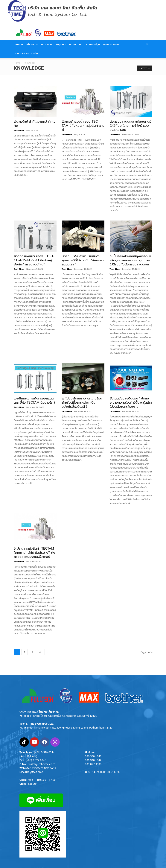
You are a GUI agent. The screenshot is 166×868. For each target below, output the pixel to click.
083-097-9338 (93, 764)
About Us (32, 44)
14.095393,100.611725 (106, 772)
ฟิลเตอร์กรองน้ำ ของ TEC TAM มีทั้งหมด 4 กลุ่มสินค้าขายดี (83, 126)
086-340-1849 (93, 760)
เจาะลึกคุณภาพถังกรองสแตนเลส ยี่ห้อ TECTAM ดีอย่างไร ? (35, 400)
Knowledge (93, 44)
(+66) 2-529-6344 (44, 752)
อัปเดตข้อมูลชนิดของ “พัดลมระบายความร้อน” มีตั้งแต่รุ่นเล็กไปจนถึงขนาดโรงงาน (131, 402)
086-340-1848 (93, 756)
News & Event (111, 44)
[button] (148, 44)
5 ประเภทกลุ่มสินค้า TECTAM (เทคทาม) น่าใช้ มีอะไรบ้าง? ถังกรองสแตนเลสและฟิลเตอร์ (35, 553)
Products (47, 44)
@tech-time (36, 772)
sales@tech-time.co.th (42, 764)
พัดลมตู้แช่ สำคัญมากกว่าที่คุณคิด (35, 124)
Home (19, 44)
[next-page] (48, 652)
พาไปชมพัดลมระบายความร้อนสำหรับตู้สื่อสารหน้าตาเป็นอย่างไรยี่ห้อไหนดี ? (82, 402)
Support (61, 44)
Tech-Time (19, 130)
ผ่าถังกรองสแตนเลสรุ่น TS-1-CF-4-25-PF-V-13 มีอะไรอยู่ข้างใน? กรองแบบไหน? (34, 260)
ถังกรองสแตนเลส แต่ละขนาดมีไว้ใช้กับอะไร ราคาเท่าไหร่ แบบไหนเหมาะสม (131, 126)
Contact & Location (28, 53)
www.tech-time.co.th (44, 768)
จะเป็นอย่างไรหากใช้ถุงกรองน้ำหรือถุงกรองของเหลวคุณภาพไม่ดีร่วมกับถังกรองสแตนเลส (130, 260)
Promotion (76, 44)
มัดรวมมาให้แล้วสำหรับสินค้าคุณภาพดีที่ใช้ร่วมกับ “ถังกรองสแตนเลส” (83, 260)
